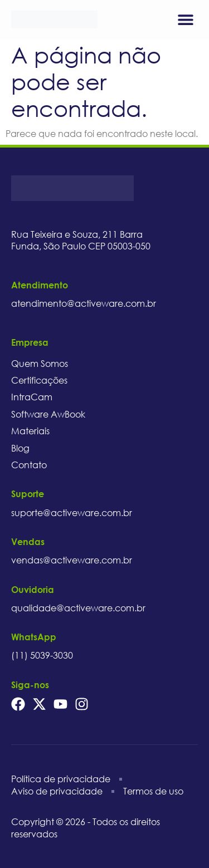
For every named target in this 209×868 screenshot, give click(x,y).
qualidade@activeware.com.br (78, 608)
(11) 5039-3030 (42, 655)
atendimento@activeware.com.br (84, 303)
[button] (185, 20)
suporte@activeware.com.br (72, 513)
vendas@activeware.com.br (72, 560)
